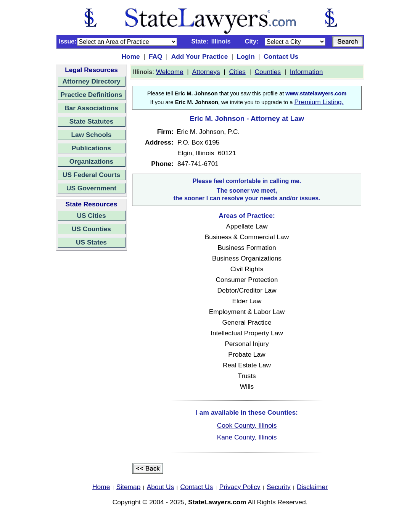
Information (307, 72)
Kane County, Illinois (247, 437)
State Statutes (92, 121)
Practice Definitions (92, 95)
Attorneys (206, 72)
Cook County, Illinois (247, 425)
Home (131, 56)
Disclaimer (312, 487)
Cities (237, 72)
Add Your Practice (200, 56)
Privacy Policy (240, 487)
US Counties (91, 229)
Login (246, 56)
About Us (160, 487)
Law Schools (92, 135)
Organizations (92, 161)
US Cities (91, 216)
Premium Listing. (319, 102)
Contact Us (281, 56)
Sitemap (129, 487)
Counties (268, 72)
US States (91, 242)
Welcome (170, 72)
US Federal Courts (91, 175)
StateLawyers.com (217, 502)
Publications (91, 148)
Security (279, 487)
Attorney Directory (91, 81)
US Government (91, 188)
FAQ (156, 56)
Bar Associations (91, 108)
